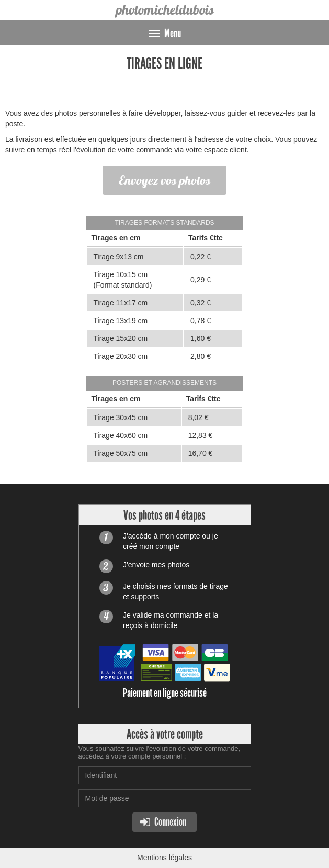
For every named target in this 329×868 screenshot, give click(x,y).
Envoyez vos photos (164, 180)
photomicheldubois (165, 10)
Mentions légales (164, 858)
